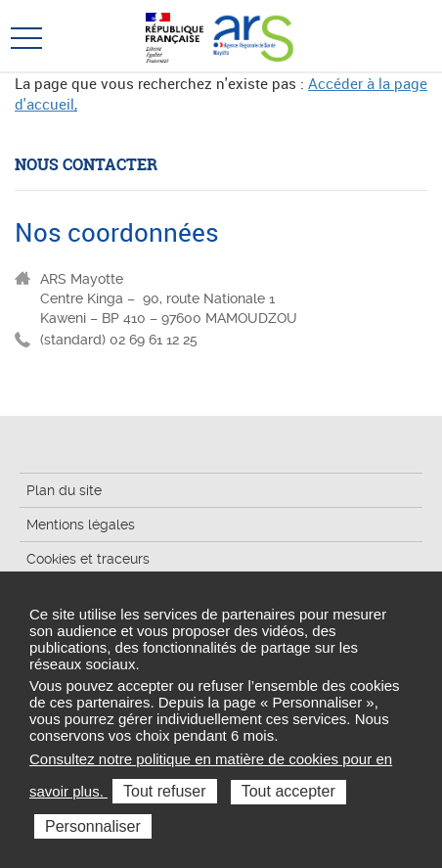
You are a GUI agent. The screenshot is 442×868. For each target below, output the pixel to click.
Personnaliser (93, 826)
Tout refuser (164, 791)
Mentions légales (81, 525)
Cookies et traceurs (88, 559)
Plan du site (64, 490)
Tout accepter (288, 791)
